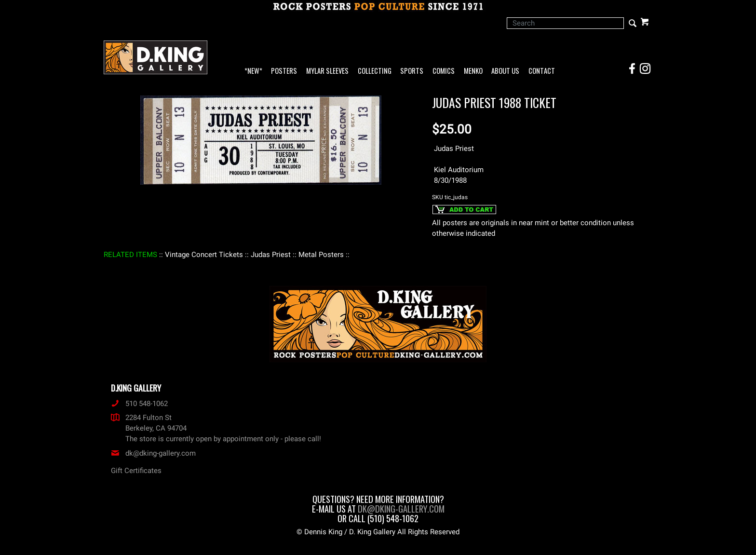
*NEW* (253, 71)
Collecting (375, 71)
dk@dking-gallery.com (153, 453)
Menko (473, 71)
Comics (444, 71)
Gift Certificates (136, 471)
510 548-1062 (139, 404)
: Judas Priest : (271, 255)
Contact (542, 71)
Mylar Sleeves (327, 71)
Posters (284, 71)
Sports (412, 71)
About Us (505, 71)
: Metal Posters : (321, 255)
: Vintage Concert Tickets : (204, 255)
